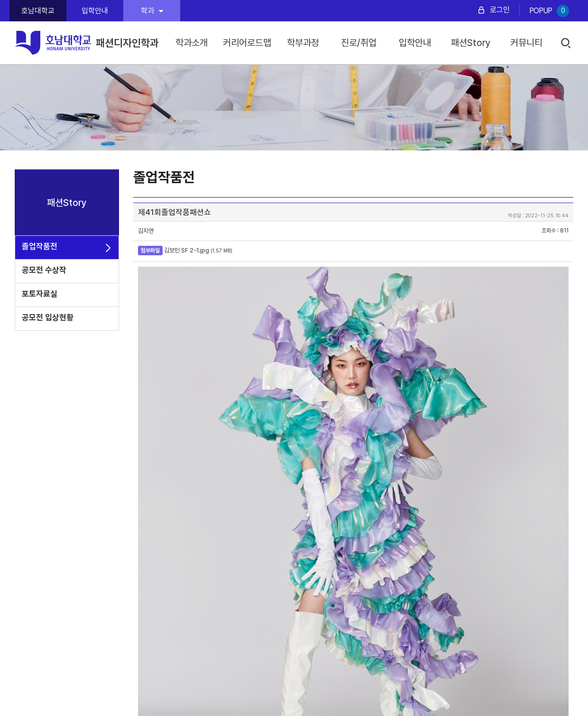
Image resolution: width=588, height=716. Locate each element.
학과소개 (192, 43)
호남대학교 (38, 11)
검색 (566, 43)
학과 (152, 11)
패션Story (471, 43)
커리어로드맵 (247, 43)
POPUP (549, 11)
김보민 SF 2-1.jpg (187, 250)
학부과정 (303, 43)
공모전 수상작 (44, 270)
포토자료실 (40, 294)
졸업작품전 (40, 246)
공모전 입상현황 (48, 317)
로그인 (500, 10)
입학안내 (95, 11)
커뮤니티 (526, 43)
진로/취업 (359, 43)
